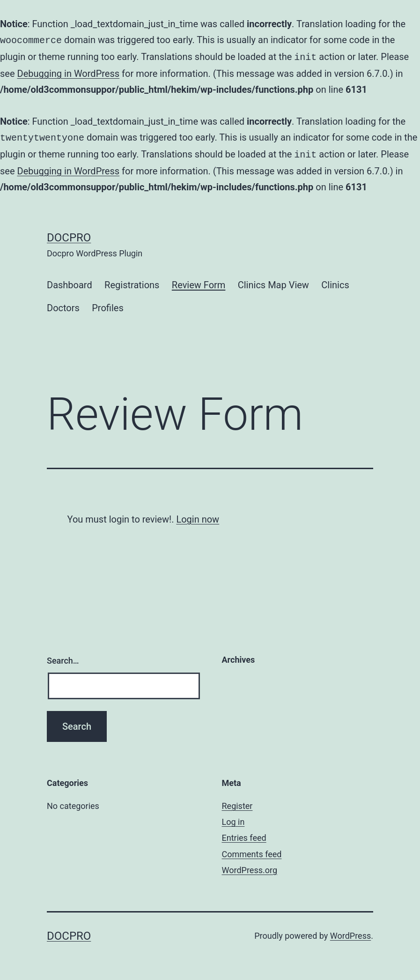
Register (237, 802)
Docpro (69, 234)
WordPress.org (250, 866)
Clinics (335, 281)
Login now (198, 516)
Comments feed (252, 850)
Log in (233, 818)
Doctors (63, 304)
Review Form (199, 281)
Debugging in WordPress (69, 72)
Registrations (132, 281)
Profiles (107, 304)
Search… (63, 657)
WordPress (350, 932)
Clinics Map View (273, 281)
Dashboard (70, 281)
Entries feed (244, 834)
